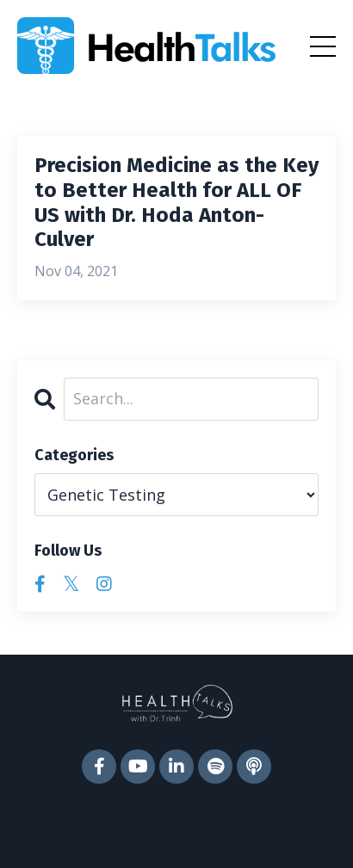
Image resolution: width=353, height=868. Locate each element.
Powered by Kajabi (177, 823)
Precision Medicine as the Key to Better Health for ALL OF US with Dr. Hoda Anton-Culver (176, 202)
